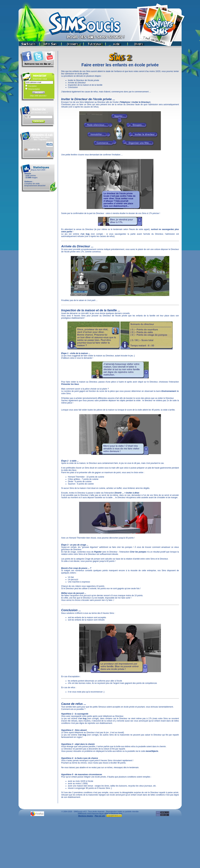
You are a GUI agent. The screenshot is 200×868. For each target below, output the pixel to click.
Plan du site (100, 816)
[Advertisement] (100, 843)
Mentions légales (86, 816)
